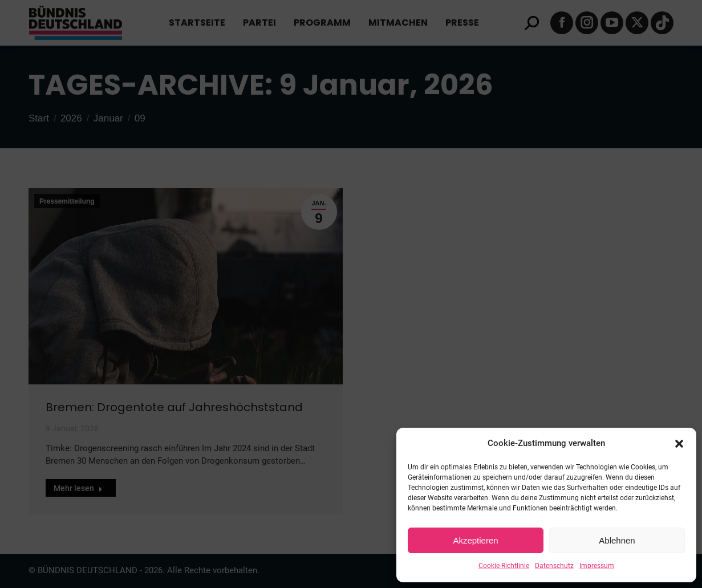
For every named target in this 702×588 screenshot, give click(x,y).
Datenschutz (554, 566)
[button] (679, 444)
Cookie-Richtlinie (504, 566)
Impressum (597, 566)
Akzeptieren (475, 540)
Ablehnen (617, 540)
